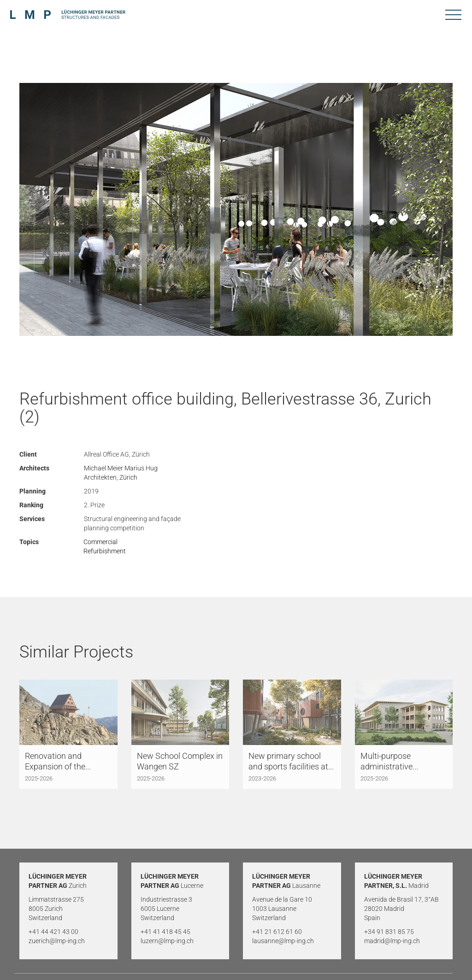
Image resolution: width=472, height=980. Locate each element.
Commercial (100, 542)
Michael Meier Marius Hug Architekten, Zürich (121, 473)
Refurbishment (105, 551)
